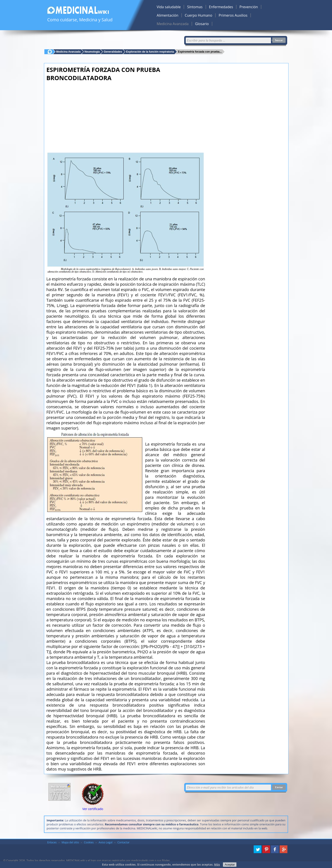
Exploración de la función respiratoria (150, 52)
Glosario (202, 24)
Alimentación (168, 15)
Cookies (89, 842)
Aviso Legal (106, 842)
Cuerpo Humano (199, 15)
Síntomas (195, 7)
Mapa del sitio (70, 842)
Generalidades (113, 52)
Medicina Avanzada (173, 24)
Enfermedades (221, 7)
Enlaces (52, 842)
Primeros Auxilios (233, 15)
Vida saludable (169, 7)
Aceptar (230, 865)
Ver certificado (93, 809)
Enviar (279, 787)
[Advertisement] (126, 115)
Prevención (249, 7)
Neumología (92, 52)
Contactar (124, 842)
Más (217, 864)
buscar (279, 40)
